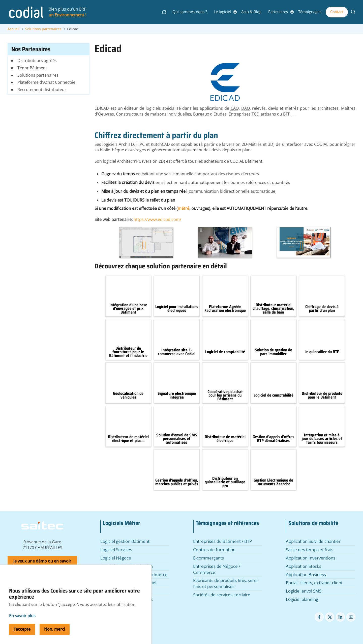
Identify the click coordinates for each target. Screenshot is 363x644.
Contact (337, 12)
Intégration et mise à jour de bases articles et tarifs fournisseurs (322, 439)
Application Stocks (304, 566)
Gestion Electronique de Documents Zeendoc (273, 482)
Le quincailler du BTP (322, 352)
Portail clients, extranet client (314, 583)
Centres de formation (214, 550)
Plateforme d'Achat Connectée (46, 82)
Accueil (14, 29)
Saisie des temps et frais (310, 550)
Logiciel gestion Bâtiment (125, 541)
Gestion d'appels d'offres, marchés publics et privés (177, 482)
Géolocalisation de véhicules (128, 395)
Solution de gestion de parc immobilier (274, 352)
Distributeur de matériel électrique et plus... (128, 439)
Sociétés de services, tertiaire (222, 595)
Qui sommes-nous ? (190, 12)
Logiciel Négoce (116, 558)
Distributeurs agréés (37, 61)
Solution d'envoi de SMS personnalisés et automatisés (177, 439)
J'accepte (22, 635)
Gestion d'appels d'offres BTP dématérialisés (273, 439)
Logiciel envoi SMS (304, 591)
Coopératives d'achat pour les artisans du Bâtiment (225, 395)
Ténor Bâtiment (32, 68)
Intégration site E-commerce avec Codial (177, 352)
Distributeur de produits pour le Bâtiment (322, 395)
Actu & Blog (251, 12)
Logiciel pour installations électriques (177, 309)
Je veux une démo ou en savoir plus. (42, 564)
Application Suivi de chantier (313, 541)
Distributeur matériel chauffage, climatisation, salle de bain (273, 309)
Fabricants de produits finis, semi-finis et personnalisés (226, 583)
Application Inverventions (311, 558)
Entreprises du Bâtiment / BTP (222, 541)
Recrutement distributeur (42, 90)
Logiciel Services (116, 550)
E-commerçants (208, 558)
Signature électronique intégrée (177, 395)
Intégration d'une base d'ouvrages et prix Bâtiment (128, 309)
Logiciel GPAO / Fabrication (127, 566)
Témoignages (310, 12)
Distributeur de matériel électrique (225, 439)
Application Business (306, 575)
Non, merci (55, 635)
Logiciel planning (302, 599)
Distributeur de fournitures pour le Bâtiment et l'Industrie (128, 352)
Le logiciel (222, 12)
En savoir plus (22, 622)
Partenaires (278, 12)
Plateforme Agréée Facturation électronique (225, 309)
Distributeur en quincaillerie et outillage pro (225, 482)
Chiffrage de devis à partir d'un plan (322, 309)
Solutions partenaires (43, 29)
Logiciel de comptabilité (225, 352)
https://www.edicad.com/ (157, 219)
